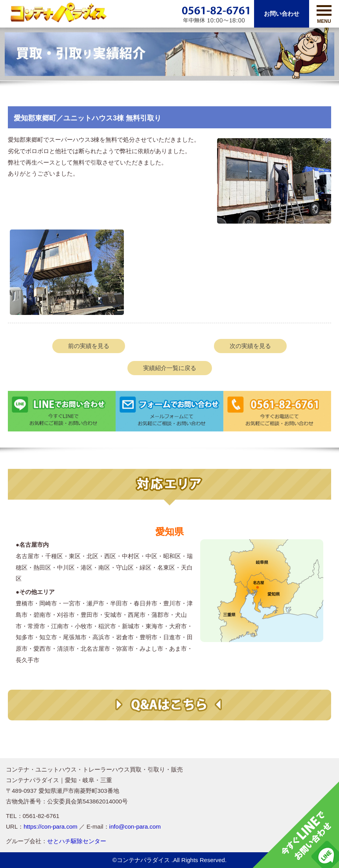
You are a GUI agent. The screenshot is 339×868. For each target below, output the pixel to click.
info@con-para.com (135, 826)
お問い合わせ (282, 14)
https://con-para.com (51, 826)
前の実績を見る (89, 346)
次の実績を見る (250, 346)
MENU (324, 15)
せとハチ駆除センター (77, 841)
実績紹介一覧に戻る (170, 368)
